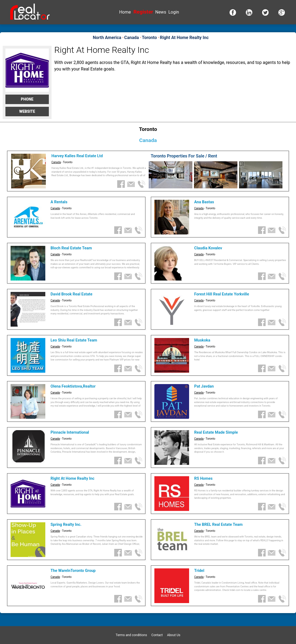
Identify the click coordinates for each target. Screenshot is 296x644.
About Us (174, 635)
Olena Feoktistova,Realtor (73, 386)
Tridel (199, 571)
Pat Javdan (204, 386)
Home (125, 12)
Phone (27, 99)
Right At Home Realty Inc (72, 479)
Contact (157, 635)
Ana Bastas (204, 202)
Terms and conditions (131, 635)
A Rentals (59, 202)
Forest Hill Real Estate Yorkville (222, 294)
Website (27, 111)
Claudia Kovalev (208, 248)
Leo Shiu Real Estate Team (74, 340)
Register (143, 12)
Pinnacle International (70, 432)
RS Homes (203, 479)
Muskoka (202, 340)
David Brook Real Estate (71, 294)
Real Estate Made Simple (216, 432)
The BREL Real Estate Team (218, 525)
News (161, 12)
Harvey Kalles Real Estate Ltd (77, 156)
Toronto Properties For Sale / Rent (184, 156)
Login (174, 12)
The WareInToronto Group (73, 571)
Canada (56, 162)
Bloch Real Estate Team (71, 248)
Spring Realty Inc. (66, 525)
